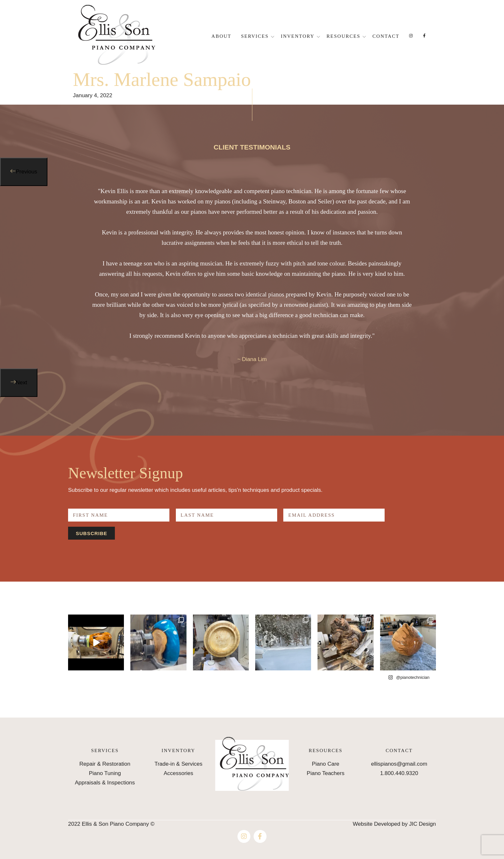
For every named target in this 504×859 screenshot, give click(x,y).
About (221, 36)
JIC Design (423, 824)
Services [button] (255, 36)
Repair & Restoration (105, 764)
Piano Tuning (105, 773)
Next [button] (21, 383)
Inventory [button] (297, 36)
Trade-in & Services (179, 764)
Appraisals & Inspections (105, 783)
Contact (386, 36)
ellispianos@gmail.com (399, 764)
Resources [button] (343, 36)
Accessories (178, 773)
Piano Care (325, 764)
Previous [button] (26, 172)
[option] (252, 277)
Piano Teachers (326, 773)
